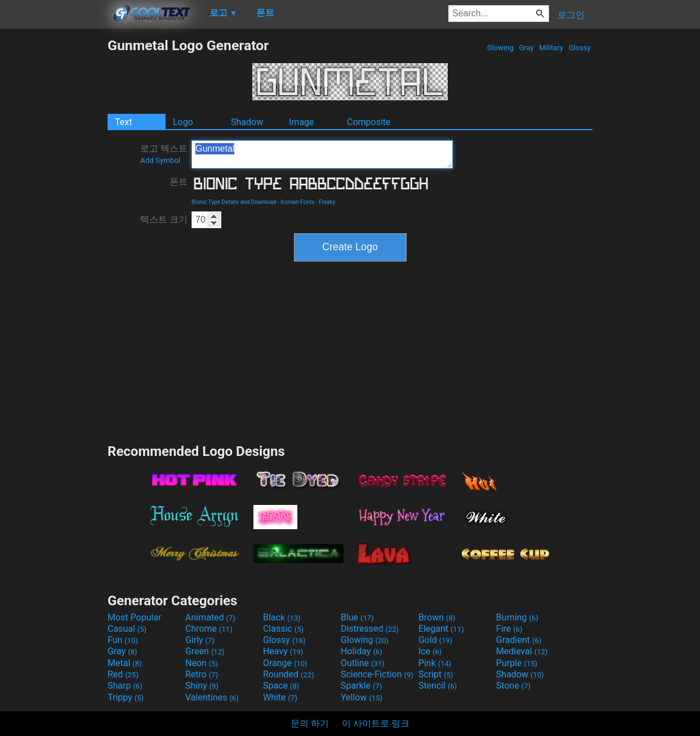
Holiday (362, 651)
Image (302, 122)
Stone (513, 686)
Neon (202, 663)
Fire (509, 629)
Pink (435, 663)
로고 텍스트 (164, 154)
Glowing (500, 48)
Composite (369, 122)
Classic (283, 629)
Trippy (126, 697)
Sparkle (361, 686)
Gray (526, 48)
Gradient (519, 640)
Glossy (580, 48)
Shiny (202, 686)
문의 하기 (310, 723)
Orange (285, 663)
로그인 (571, 15)
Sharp (125, 686)
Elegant (441, 629)
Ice (430, 651)
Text (123, 122)
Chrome (209, 629)
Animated (210, 617)
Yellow (362, 697)
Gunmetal (322, 154)
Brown (437, 617)
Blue (357, 617)
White (280, 697)
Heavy (283, 651)
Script (436, 674)
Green (205, 651)
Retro (202, 674)
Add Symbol (160, 160)
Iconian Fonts (297, 202)
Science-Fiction (377, 674)
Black (282, 617)
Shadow (247, 122)
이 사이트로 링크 (376, 723)
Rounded (289, 674)
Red (123, 674)
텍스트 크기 (164, 220)
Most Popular (135, 617)
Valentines (212, 697)
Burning (517, 617)
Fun (123, 640)
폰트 (179, 182)
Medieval (522, 651)
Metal (125, 663)
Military (551, 48)
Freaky (327, 202)
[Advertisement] (53, 206)
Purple (517, 663)
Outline (363, 663)
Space (281, 686)
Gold (436, 640)
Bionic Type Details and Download (234, 202)
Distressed (370, 629)
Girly (200, 640)
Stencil (438, 686)
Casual (127, 629)
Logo (183, 122)
